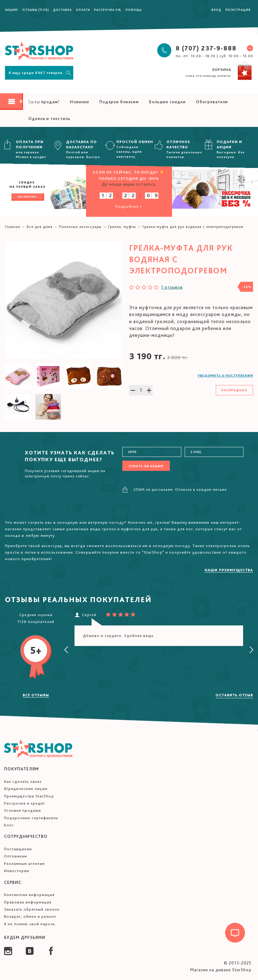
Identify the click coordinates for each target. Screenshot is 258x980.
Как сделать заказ (23, 781)
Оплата (83, 10)
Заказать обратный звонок (32, 909)
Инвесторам (17, 871)
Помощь (134, 10)
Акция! (12, 10)
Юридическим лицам (26, 789)
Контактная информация (29, 895)
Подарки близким (119, 102)
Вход (216, 10)
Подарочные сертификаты (31, 818)
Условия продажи (23, 810)
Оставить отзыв (234, 695)
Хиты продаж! (44, 102)
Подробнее (129, 206)
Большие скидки (167, 102)
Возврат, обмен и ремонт (30, 916)
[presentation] (66, 650)
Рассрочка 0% (108, 10)
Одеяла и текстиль (49, 118)
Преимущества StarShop (29, 796)
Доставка (62, 10)
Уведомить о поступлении (225, 375)
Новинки (79, 102)
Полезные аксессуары (80, 227)
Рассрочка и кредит (25, 803)
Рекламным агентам (24, 864)
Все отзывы (36, 695)
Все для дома (40, 227)
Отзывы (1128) (36, 10)
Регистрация (238, 10)
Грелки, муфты (122, 227)
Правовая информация (28, 902)
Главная (13, 227)
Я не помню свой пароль (30, 924)
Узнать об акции (146, 466)
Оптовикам (16, 856)
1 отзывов (172, 287)
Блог (9, 825)
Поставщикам (18, 849)
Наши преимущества (229, 570)
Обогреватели (212, 102)
